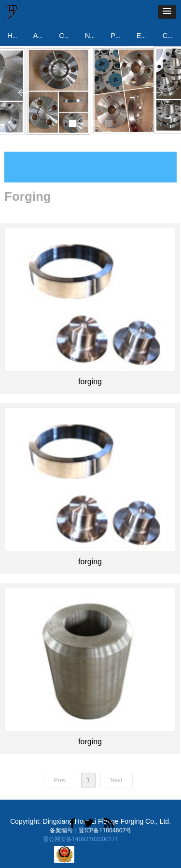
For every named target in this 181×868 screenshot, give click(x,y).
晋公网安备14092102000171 (81, 839)
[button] (167, 12)
